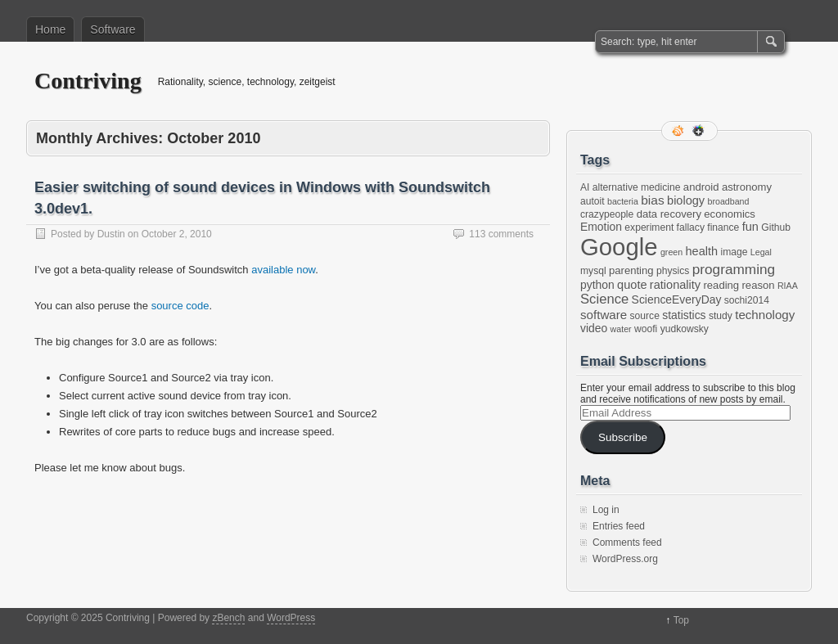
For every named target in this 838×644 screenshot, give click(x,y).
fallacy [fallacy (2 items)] (691, 227)
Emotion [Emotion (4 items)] (601, 227)
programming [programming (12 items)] (734, 269)
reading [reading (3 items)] (721, 285)
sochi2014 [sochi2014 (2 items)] (747, 300)
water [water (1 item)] (621, 329)
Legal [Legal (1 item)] (761, 252)
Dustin (111, 234)
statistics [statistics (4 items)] (684, 315)
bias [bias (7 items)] (652, 200)
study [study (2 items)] (721, 316)
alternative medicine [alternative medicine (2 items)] (637, 187)
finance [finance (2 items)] (723, 227)
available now (283, 270)
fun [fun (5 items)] (750, 227)
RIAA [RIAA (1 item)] (788, 286)
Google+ (700, 131)
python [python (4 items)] (597, 285)
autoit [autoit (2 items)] (592, 201)
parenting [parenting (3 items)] (631, 270)
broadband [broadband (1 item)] (729, 201)
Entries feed (619, 526)
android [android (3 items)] (701, 187)
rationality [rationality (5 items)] (675, 285)
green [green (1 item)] (671, 252)
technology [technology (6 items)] (765, 315)
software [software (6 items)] (604, 315)
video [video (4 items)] (594, 328)
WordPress (291, 618)
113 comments (501, 234)
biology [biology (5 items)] (686, 200)
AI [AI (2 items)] (585, 187)
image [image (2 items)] (734, 252)
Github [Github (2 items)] (776, 227)
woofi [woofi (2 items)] (646, 329)
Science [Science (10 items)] (604, 299)
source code (180, 306)
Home (50, 29)
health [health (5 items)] (702, 251)
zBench (228, 618)
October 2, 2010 (177, 234)
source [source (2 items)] (645, 316)
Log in (606, 510)
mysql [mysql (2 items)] (593, 271)
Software (113, 29)
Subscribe (623, 437)
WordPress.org (625, 559)
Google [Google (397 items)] (619, 247)
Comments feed (627, 543)
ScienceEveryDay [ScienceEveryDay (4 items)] (677, 299)
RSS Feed (679, 131)
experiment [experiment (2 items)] (649, 227)
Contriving (88, 81)
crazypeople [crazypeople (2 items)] (607, 214)
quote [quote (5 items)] (632, 285)
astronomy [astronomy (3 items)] (747, 187)
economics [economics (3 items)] (730, 214)
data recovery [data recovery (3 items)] (669, 214)
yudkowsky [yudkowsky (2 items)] (685, 329)
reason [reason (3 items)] (759, 285)
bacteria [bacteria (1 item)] (623, 201)
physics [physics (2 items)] (673, 271)
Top (681, 620)
